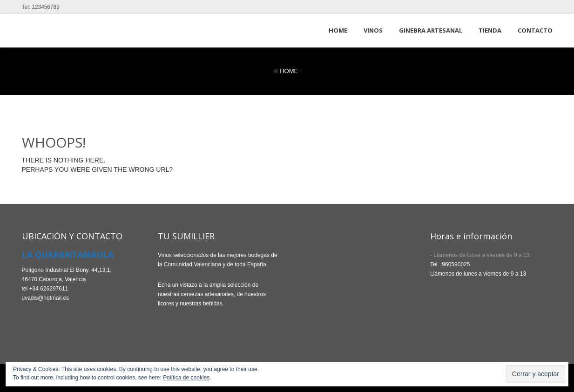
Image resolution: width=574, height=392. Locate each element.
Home (289, 71)
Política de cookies (186, 378)
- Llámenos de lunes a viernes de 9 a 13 (480, 255)
